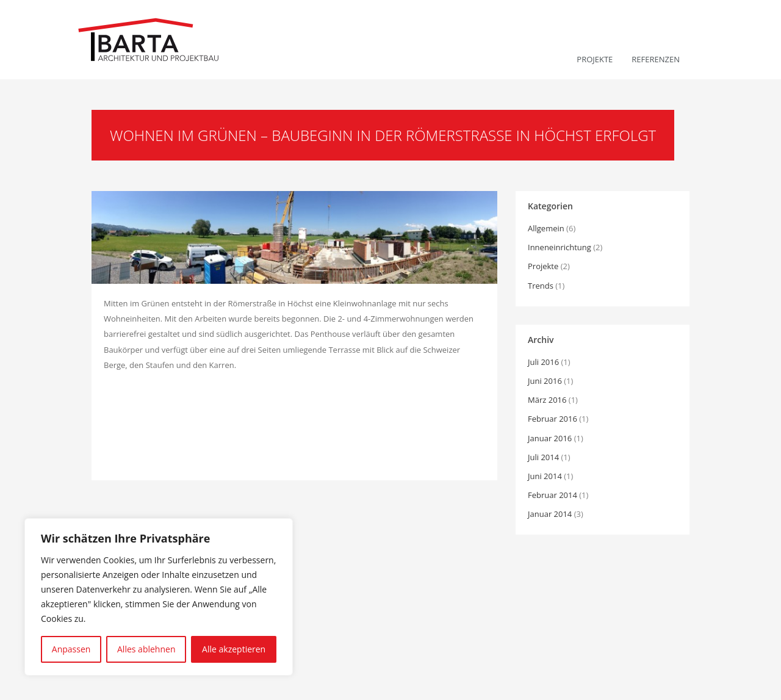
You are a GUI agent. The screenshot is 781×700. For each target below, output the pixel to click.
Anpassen (71, 649)
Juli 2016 (543, 362)
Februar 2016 (552, 419)
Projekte (595, 59)
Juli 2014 (543, 457)
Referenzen (656, 59)
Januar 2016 (550, 438)
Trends (541, 286)
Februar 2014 (552, 495)
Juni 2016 (545, 381)
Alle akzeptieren (234, 649)
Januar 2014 (550, 514)
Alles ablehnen (146, 649)
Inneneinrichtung (560, 247)
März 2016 (547, 400)
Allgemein (546, 228)
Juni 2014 (545, 476)
